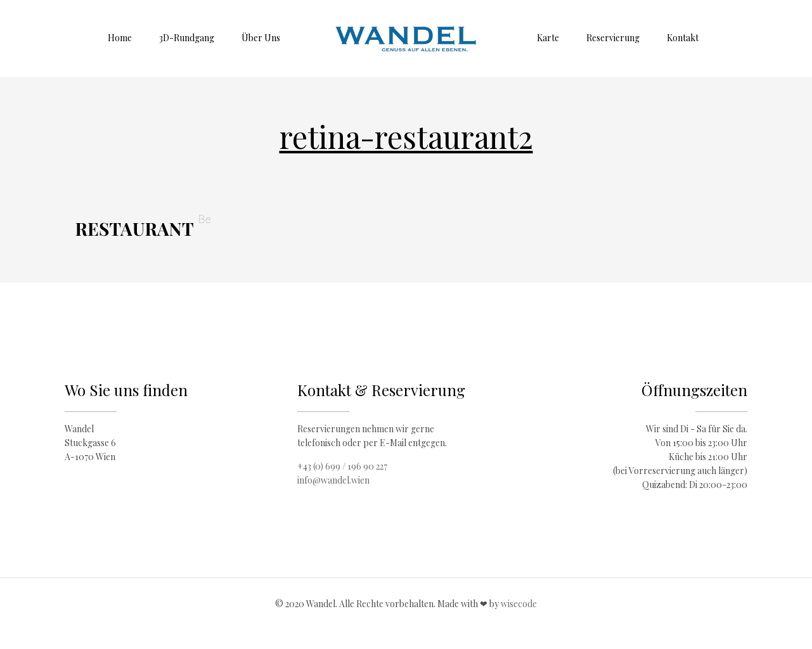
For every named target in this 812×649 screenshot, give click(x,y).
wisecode (519, 604)
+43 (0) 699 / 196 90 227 (342, 466)
